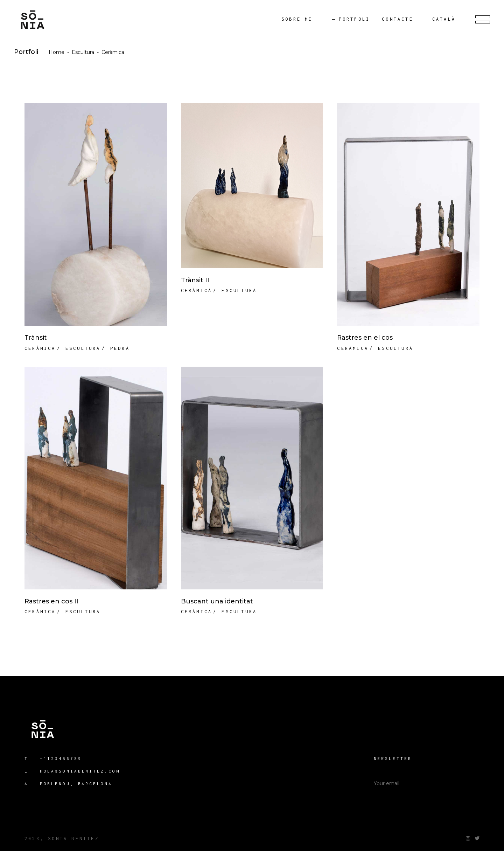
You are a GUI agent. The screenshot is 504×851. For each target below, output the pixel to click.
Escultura (83, 52)
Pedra (120, 348)
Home (57, 52)
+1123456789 (61, 758)
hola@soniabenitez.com (80, 771)
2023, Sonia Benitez (62, 839)
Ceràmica (40, 348)
